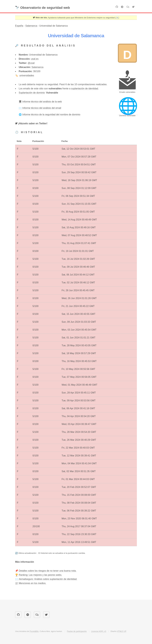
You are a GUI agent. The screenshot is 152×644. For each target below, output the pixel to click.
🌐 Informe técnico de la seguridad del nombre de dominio (50, 115)
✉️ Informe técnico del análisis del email (40, 108)
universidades (27, 75)
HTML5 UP (122, 631)
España (19, 26)
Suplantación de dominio (32, 93)
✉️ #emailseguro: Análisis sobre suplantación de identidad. (46, 579)
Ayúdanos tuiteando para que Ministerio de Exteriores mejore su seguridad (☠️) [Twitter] (83, 18)
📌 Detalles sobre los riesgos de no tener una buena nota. (46, 571)
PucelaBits (34, 631)
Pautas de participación (77, 631)
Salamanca (31, 26)
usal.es (35, 59)
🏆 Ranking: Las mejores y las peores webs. (39, 575)
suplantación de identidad (85, 89)
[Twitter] (31, 123)
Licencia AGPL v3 (99, 631)
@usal (31, 63)
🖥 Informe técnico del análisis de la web (40, 102)
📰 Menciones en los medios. (31, 583)
